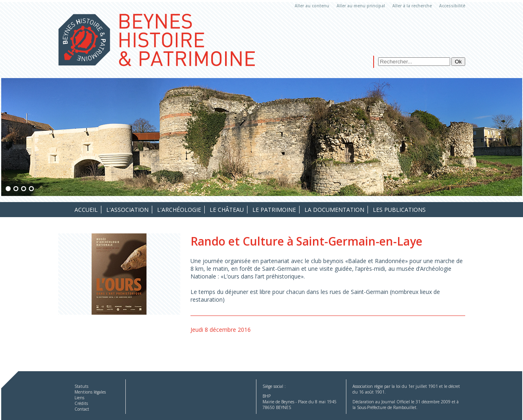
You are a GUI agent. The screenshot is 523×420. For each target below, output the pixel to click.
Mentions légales (90, 392)
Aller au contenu (312, 6)
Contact (82, 409)
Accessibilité (452, 6)
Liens (79, 398)
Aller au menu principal (361, 6)
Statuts (81, 386)
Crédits (81, 403)
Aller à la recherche (412, 6)
